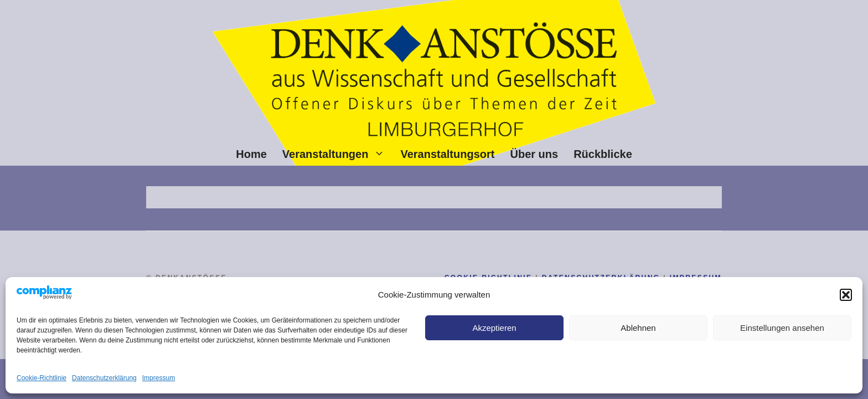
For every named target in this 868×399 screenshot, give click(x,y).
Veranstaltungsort (447, 154)
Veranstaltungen (338, 154)
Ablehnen (638, 328)
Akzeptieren (494, 328)
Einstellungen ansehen (782, 328)
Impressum (159, 378)
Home (251, 154)
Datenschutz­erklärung (104, 378)
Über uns (534, 154)
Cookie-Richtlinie (42, 378)
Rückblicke (603, 154)
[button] (846, 295)
